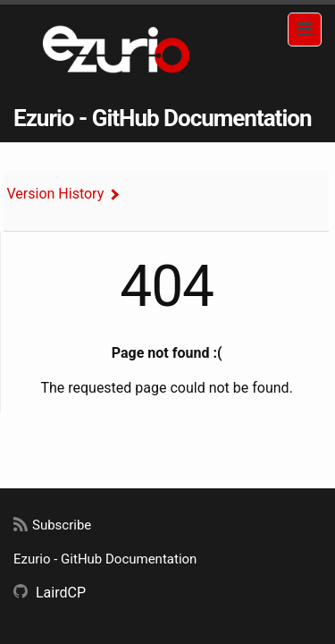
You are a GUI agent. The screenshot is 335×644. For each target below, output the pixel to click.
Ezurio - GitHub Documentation (163, 118)
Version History (56, 194)
